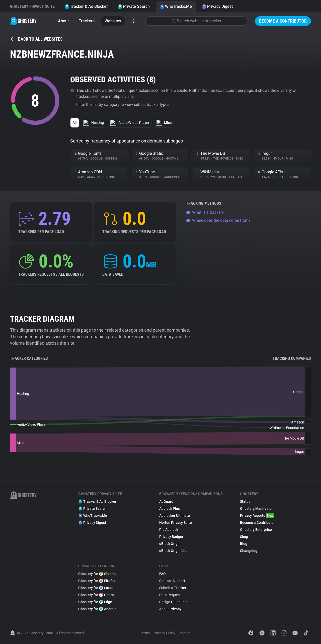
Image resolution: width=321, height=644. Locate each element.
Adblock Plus (170, 509)
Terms (145, 633)
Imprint (185, 633)
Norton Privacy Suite (176, 523)
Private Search (134, 6)
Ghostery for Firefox (97, 581)
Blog (244, 544)
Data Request (170, 595)
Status (245, 502)
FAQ (163, 574)
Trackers (87, 21)
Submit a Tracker (173, 588)
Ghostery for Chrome (97, 574)
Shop (244, 537)
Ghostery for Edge (95, 602)
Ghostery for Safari (96, 588)
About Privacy (170, 609)
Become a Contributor (283, 21)
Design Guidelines (174, 602)
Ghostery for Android (97, 609)
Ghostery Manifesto (256, 509)
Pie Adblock (169, 530)
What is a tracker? (205, 212)
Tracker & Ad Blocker (86, 6)
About (63, 21)
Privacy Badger (171, 537)
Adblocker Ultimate (175, 516)
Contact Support (172, 581)
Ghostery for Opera (96, 595)
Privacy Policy (165, 633)
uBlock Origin (170, 544)
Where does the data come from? (218, 220)
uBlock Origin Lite (173, 551)
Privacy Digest (217, 6)
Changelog (249, 551)
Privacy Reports (257, 516)
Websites (113, 21)
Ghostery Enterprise (256, 530)
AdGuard (166, 502)
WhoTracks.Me (176, 6)
